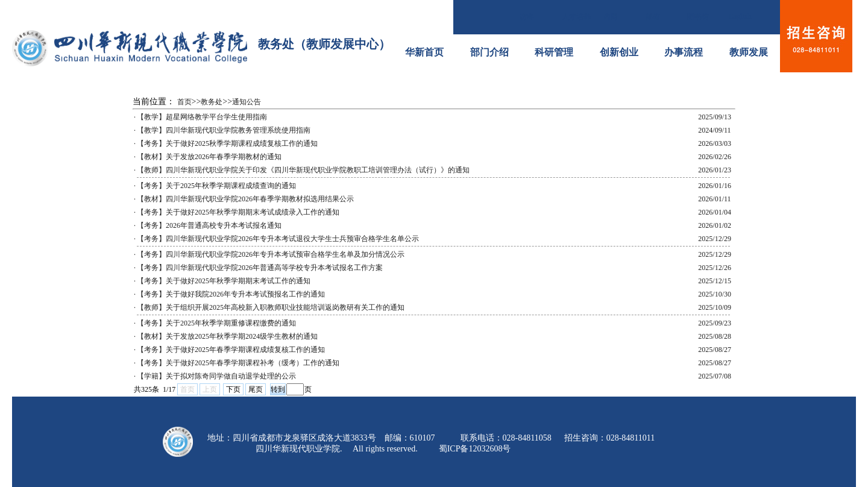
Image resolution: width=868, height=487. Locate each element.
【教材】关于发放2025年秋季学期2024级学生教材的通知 (227, 336)
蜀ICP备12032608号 (475, 449)
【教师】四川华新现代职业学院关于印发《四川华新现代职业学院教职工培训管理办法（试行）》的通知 (303, 170)
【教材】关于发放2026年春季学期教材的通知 (209, 157)
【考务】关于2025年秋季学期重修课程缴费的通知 (216, 323)
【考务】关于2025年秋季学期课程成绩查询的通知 (216, 186)
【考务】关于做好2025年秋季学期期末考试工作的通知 (224, 281)
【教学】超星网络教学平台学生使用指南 (202, 117)
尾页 (256, 389)
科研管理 (554, 52)
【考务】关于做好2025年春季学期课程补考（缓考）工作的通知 (238, 363)
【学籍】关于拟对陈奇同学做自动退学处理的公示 (216, 376)
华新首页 (424, 52)
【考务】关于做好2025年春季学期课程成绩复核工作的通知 (231, 350)
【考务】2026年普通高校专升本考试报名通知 (209, 225)
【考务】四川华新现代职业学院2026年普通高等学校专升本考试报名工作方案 (260, 268)
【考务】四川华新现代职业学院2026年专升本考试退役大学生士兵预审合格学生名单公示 (278, 239)
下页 (233, 389)
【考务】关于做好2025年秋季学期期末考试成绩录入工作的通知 (238, 212)
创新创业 (619, 52)
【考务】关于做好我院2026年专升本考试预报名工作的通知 (231, 294)
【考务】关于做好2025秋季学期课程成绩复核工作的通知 (227, 143)
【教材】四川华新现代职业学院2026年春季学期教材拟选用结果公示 (245, 199)
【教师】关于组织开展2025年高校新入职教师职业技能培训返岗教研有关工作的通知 (271, 307)
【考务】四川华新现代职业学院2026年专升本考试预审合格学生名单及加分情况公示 (271, 254)
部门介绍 (489, 52)
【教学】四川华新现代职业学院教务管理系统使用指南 (224, 130)
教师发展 (749, 52)
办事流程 (684, 52)
